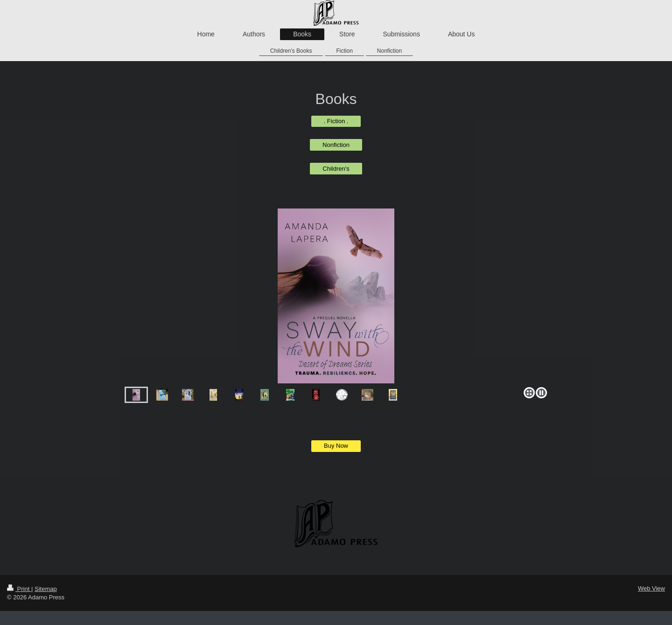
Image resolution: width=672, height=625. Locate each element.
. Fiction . (336, 121)
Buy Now (336, 446)
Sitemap (46, 589)
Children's (336, 169)
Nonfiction (336, 145)
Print (19, 589)
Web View (651, 588)
